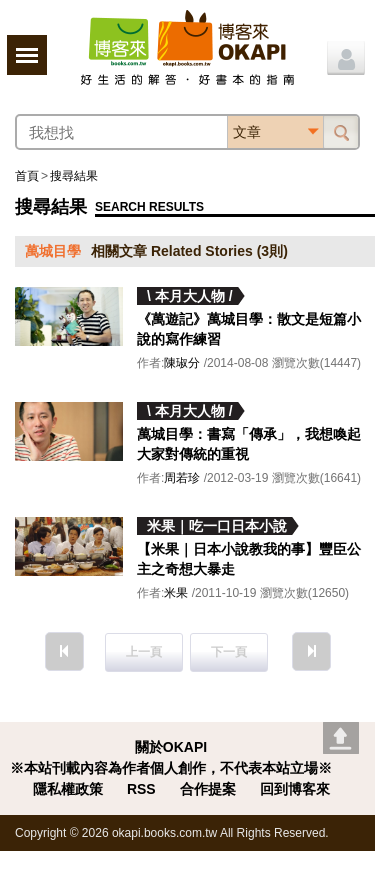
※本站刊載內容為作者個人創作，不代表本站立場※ (171, 768)
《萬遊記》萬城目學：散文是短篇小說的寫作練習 (249, 329)
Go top (341, 738)
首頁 (27, 176)
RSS (141, 789)
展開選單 (27, 55)
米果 (176, 593)
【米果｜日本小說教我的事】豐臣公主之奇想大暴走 (249, 559)
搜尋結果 (74, 176)
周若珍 (182, 478)
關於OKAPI (171, 747)
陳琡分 (182, 363)
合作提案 (208, 789)
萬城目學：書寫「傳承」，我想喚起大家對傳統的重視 (249, 444)
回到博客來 (295, 789)
